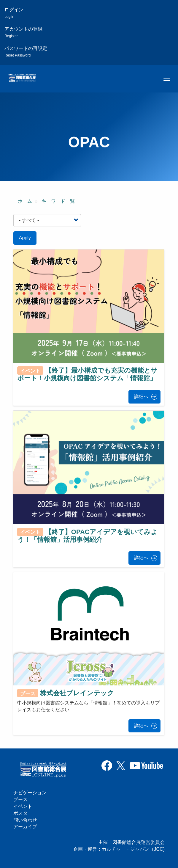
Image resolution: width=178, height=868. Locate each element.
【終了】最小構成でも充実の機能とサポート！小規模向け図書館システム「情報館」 (87, 374)
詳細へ (141, 397)
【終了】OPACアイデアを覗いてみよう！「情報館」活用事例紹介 (87, 535)
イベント (23, 806)
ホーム (25, 201)
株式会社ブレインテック (77, 693)
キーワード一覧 (58, 201)
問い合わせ (25, 820)
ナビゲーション (30, 793)
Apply (25, 238)
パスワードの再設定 (26, 52)
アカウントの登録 (23, 32)
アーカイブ (25, 827)
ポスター (23, 813)
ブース (20, 799)
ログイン (14, 13)
